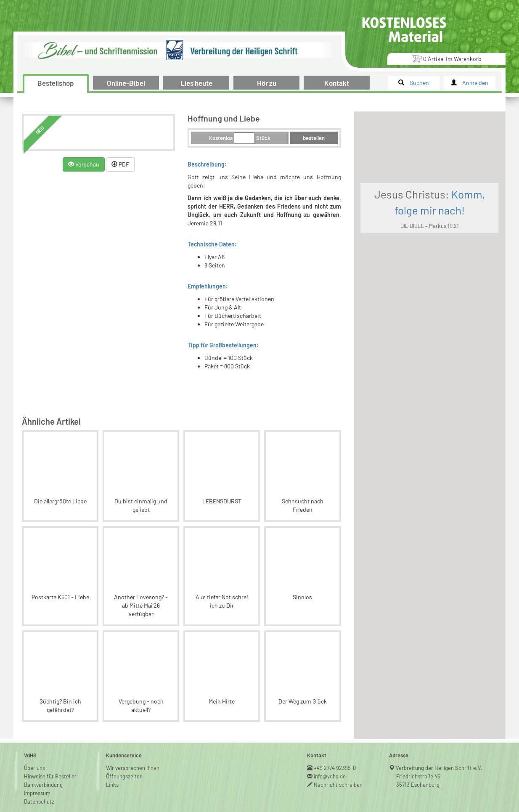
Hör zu (267, 83)
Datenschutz (39, 776)
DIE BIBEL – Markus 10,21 (442, 243)
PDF (127, 164)
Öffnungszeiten (124, 751)
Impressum (37, 768)
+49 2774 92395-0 (335, 743)
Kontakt (337, 83)
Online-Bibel (126, 83)
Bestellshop (56, 83)
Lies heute (196, 83)
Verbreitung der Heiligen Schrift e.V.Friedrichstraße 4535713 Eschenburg (439, 751)
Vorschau (91, 164)
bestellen (340, 138)
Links (112, 759)
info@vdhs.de (330, 751)
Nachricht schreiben (338, 759)
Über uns (34, 743)
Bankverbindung (43, 759)
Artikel (447, 58)
